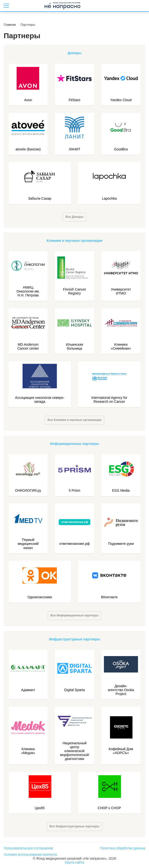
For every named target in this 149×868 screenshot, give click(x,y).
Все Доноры (74, 217)
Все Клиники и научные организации (74, 420)
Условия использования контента (30, 855)
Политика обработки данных (123, 848)
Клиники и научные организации (74, 241)
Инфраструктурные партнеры (75, 639)
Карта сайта (74, 862)
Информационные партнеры (74, 444)
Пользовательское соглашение (28, 848)
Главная (10, 25)
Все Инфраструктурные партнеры (74, 826)
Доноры (74, 53)
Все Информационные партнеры (75, 615)
